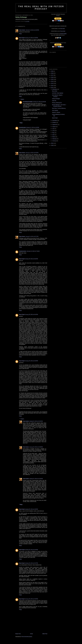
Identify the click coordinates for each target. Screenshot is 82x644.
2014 (52, 81)
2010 (52, 143)
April (53, 135)
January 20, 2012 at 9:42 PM (31, 259)
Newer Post (18, 634)
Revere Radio (63, 34)
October (54, 123)
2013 (52, 83)
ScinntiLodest (22, 127)
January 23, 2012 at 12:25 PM (36, 421)
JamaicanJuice (23, 251)
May (53, 133)
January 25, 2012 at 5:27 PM (31, 563)
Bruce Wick (55, 91)
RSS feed (63, 29)
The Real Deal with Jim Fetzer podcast (41, 8)
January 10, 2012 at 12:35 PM (32, 30)
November (55, 120)
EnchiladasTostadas (28, 102)
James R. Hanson (56, 112)
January (54, 141)
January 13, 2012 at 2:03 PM (31, 38)
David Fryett (55, 118)
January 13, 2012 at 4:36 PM (33, 127)
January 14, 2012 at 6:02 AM (39, 102)
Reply (20, 34)
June (54, 131)
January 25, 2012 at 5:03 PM (31, 550)
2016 (52, 77)
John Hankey (55, 110)
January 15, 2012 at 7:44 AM (33, 251)
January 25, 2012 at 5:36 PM (31, 599)
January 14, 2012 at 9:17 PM (32, 236)
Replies (22, 99)
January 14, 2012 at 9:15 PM (32, 153)
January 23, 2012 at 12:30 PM (36, 447)
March (54, 137)
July (53, 129)
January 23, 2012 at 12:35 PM (36, 479)
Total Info (54, 101)
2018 (52, 73)
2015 (52, 79)
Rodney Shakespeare (57, 103)
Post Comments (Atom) (27, 637)
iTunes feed (62, 31)
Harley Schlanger (21, 17)
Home (32, 634)
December (55, 89)
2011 (52, 87)
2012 (52, 85)
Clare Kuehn (22, 30)
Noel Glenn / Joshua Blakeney (59, 108)
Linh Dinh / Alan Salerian (58, 93)
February (54, 139)
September (55, 125)
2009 (52, 145)
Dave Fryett (22, 38)
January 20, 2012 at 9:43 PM (31, 361)
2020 (52, 71)
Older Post (45, 634)
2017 (52, 75)
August (54, 127)
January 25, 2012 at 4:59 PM (31, 509)
